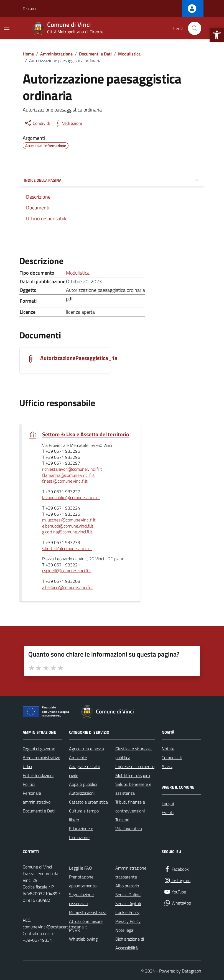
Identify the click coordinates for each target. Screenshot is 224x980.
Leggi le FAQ (81, 868)
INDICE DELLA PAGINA (112, 180)
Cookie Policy (127, 912)
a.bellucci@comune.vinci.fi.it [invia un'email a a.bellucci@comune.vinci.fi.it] (68, 588)
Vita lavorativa (129, 829)
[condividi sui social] (37, 123)
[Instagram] (177, 881)
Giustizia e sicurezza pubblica (133, 753)
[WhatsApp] (177, 903)
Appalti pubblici (83, 784)
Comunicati (172, 758)
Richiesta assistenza (88, 912)
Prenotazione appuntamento (83, 881)
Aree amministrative (41, 758)
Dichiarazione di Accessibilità (130, 943)
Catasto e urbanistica (88, 802)
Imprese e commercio (135, 766)
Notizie (168, 749)
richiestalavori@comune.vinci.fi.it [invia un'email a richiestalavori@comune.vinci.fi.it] (72, 469)
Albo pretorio (127, 886)
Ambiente (78, 758)
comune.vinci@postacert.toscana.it (55, 927)
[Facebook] (176, 869)
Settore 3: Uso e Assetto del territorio (86, 434)
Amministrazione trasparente (131, 872)
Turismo (122, 820)
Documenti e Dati (39, 811)
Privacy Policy (128, 921)
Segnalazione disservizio (81, 899)
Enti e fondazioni (38, 775)
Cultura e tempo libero (84, 815)
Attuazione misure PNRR (86, 926)
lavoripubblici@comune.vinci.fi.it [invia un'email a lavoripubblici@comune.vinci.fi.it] (71, 498)
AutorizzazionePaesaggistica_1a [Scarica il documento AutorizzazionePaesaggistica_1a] (79, 358)
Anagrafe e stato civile (85, 771)
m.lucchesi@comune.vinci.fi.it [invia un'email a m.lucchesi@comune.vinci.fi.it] (69, 520)
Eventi (168, 812)
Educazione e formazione (81, 833)
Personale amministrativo (37, 797)
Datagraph (192, 971)
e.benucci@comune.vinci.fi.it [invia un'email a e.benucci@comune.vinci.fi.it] (68, 526)
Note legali (125, 930)
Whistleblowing (83, 939)
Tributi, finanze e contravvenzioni (130, 806)
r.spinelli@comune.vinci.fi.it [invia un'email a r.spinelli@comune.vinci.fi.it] (67, 571)
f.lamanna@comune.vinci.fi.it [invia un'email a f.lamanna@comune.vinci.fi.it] (68, 475)
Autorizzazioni (82, 793)
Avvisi (167, 766)
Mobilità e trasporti (133, 775)
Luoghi (168, 804)
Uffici (27, 766)
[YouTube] (175, 892)
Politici (29, 784)
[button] (217, 35)
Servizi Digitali (128, 903)
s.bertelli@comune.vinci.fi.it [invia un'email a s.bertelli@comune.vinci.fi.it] (67, 549)
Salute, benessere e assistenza (133, 789)
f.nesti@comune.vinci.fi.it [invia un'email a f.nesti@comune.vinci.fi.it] (65, 481)
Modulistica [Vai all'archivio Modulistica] (78, 273)
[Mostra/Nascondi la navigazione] (7, 28)
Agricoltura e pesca (86, 749)
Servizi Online (128, 895)
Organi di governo (39, 749)
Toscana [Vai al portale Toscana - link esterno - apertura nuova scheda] (29, 8)
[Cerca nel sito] (195, 28)
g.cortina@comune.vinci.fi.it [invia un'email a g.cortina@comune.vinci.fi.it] (67, 532)
